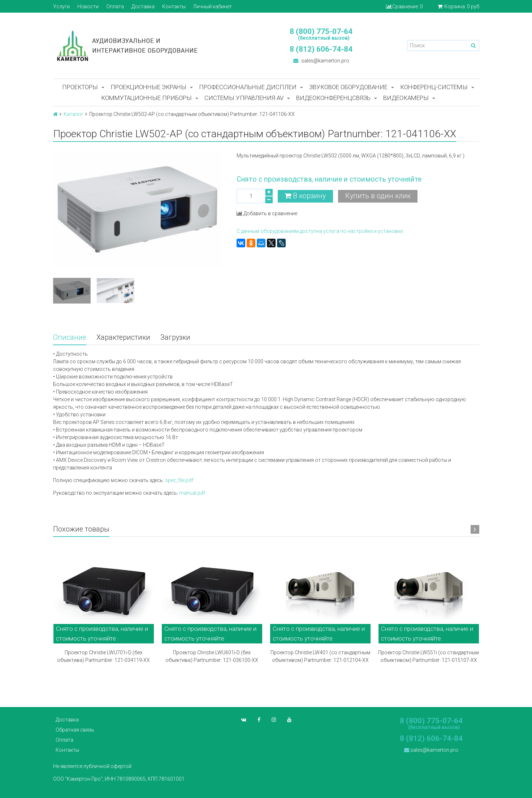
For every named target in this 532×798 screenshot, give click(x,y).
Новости (88, 6)
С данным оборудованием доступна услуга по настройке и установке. (320, 231)
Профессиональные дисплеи (248, 87)
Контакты (174, 6)
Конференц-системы (434, 87)
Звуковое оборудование (348, 87)
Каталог (73, 114)
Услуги (61, 6)
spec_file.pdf (179, 480)
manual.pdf (192, 493)
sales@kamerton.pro (321, 61)
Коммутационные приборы (146, 98)
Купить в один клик (378, 196)
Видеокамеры (406, 98)
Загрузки (175, 337)
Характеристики (123, 337)
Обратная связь (75, 730)
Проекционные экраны (148, 87)
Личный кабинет (213, 6)
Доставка (143, 6)
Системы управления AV (244, 98)
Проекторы (80, 87)
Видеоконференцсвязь (333, 98)
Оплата (115, 6)
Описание (70, 337)
